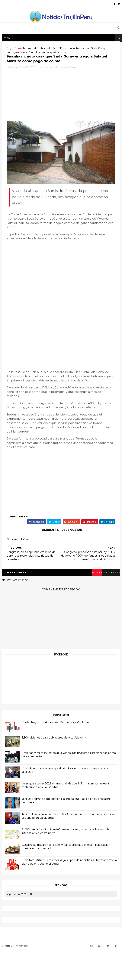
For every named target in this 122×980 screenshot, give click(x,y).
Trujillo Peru (16, 56)
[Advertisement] (61, 125)
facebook (110, 603)
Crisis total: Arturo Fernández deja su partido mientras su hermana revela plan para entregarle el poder (67, 892)
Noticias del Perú (50, 56)
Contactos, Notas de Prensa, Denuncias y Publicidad (58, 752)
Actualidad (31, 56)
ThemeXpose (23, 975)
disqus (96, 603)
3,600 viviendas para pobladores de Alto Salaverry (56, 768)
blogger (83, 603)
